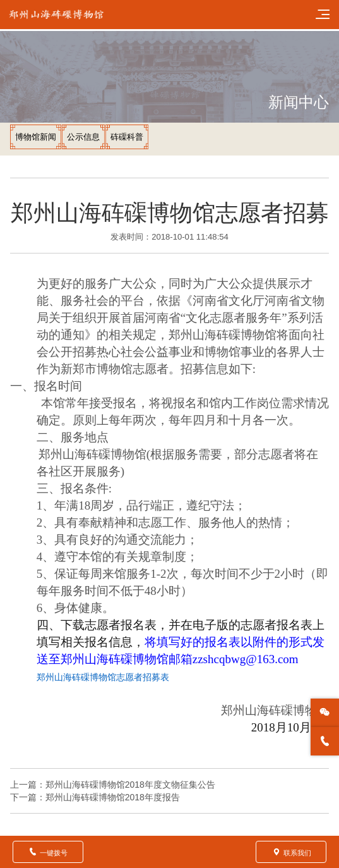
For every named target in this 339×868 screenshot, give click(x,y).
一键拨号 (48, 852)
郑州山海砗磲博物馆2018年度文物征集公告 (130, 785)
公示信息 (83, 137)
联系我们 (291, 852)
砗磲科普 (127, 137)
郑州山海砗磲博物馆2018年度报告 (113, 797)
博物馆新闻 (36, 137)
